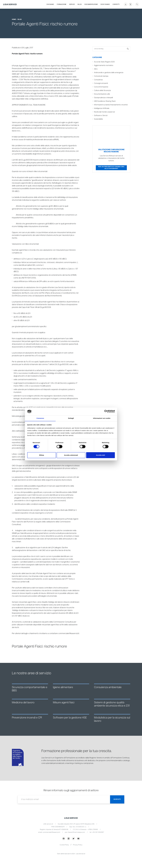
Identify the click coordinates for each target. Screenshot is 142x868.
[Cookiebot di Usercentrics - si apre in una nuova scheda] (106, 411)
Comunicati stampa (101, 76)
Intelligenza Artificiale (102, 108)
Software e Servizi (101, 116)
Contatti (116, 4)
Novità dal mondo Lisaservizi (105, 112)
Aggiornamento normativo (104, 65)
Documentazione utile (102, 94)
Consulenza (98, 80)
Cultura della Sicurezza (103, 91)
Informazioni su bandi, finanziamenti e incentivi (111, 105)
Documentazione (91, 4)
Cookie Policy (64, 845)
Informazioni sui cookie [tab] (102, 418)
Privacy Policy (78, 845)
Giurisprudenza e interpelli (104, 98)
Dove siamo (105, 4)
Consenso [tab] (40, 418)
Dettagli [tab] (71, 418)
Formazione (62, 4)
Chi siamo (50, 4)
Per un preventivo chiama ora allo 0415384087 (111, 168)
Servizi (72, 4)
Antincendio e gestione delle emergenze (109, 73)
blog (20, 19)
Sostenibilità (98, 119)
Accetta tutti (100, 455)
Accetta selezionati (71, 455)
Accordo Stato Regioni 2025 (104, 62)
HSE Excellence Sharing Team (105, 101)
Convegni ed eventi (101, 83)
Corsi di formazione (101, 87)
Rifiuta (42, 455)
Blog (80, 4)
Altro (96, 69)
